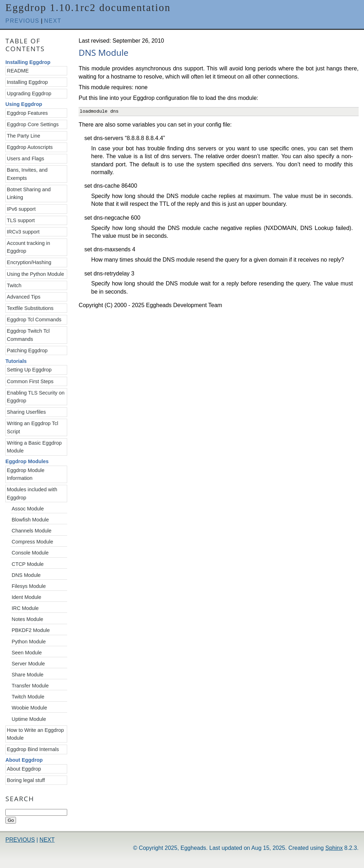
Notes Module (28, 619)
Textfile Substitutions (30, 308)
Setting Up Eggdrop (29, 370)
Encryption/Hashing (29, 262)
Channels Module (32, 531)
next (53, 21)
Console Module (30, 553)
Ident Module (26, 597)
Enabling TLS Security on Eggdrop (36, 397)
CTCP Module (28, 564)
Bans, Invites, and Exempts (27, 174)
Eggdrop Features (27, 113)
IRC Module (25, 608)
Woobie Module (30, 708)
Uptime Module (29, 719)
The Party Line (23, 136)
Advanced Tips (23, 297)
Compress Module (33, 542)
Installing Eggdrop (27, 82)
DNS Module (26, 575)
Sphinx (334, 848)
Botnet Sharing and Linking (29, 193)
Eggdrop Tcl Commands (34, 320)
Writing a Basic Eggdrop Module (34, 447)
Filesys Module (29, 586)
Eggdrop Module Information (26, 474)
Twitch (14, 285)
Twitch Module (28, 697)
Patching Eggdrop (27, 350)
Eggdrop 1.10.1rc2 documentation (88, 7)
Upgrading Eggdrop (29, 93)
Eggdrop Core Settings (33, 124)
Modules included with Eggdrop (32, 493)
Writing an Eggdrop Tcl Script (32, 427)
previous (22, 21)
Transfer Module (30, 686)
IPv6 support (21, 209)
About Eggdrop (24, 769)
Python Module (29, 642)
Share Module (28, 675)
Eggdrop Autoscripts (30, 147)
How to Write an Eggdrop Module (35, 734)
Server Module (28, 664)
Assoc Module (28, 509)
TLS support (21, 220)
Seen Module (27, 653)
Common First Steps (30, 381)
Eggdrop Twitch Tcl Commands (28, 335)
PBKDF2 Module (31, 630)
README (18, 71)
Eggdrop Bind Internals (33, 749)
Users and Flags (25, 159)
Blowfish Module (30, 520)
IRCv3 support (23, 232)
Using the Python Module (35, 274)
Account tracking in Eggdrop (28, 247)
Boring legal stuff (26, 780)
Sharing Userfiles (26, 412)
